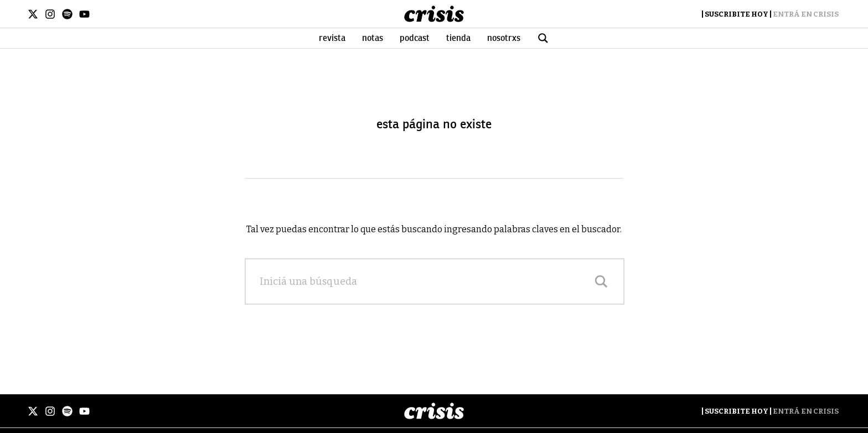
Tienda (458, 38)
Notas (373, 38)
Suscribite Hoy (737, 14)
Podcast (415, 38)
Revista (332, 38)
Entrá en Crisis (806, 14)
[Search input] (423, 281)
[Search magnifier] (601, 281)
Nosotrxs (504, 38)
